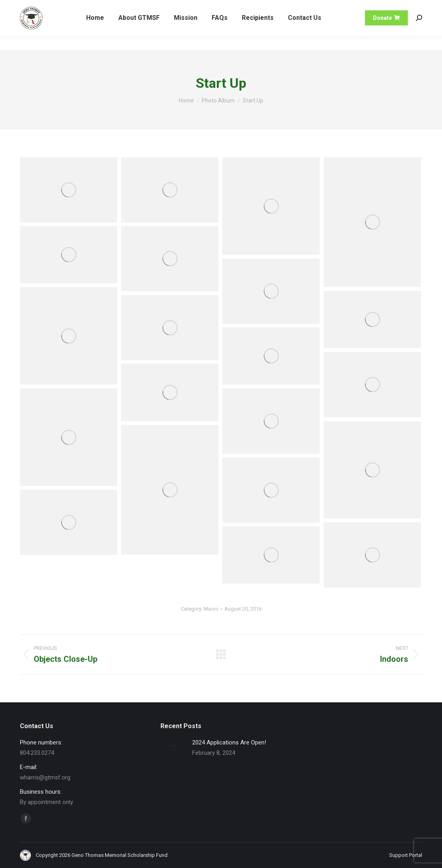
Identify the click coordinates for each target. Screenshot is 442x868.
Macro (211, 609)
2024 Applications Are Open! (229, 742)
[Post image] (173, 748)
